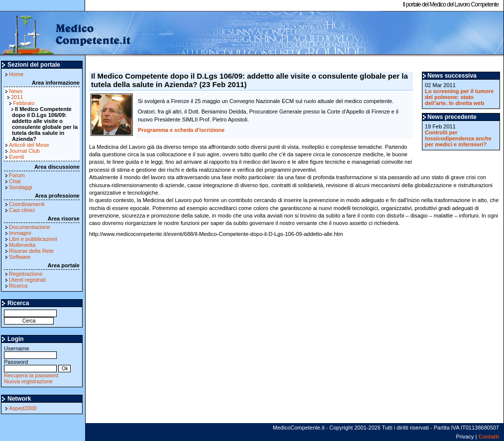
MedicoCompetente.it (66, 34)
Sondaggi (21, 187)
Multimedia (22, 245)
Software (20, 257)
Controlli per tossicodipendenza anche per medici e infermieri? (458, 138)
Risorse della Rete (31, 251)
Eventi (17, 157)
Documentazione (30, 227)
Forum (17, 175)
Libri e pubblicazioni (33, 239)
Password (30, 365)
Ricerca (18, 286)
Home (16, 74)
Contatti (489, 437)
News (16, 91)
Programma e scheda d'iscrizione (181, 130)
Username (30, 352)
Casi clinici (22, 210)
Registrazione (26, 274)
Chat (15, 181)
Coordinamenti (27, 204)
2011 (17, 97)
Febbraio (24, 103)
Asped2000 (23, 408)
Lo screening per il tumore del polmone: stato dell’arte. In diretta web (459, 97)
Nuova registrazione (28, 381)
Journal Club (24, 151)
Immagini (20, 233)
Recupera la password (31, 375)
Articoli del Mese (29, 145)
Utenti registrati (27, 280)
